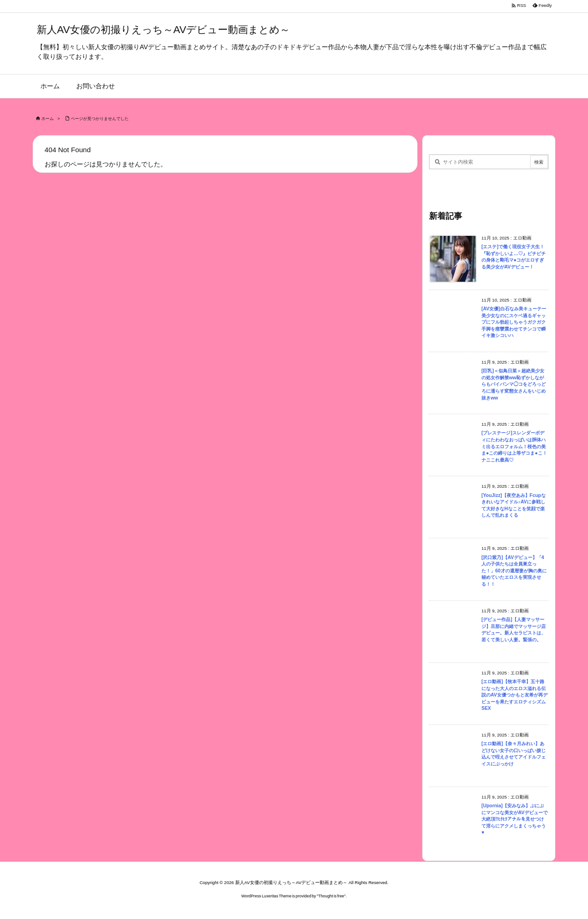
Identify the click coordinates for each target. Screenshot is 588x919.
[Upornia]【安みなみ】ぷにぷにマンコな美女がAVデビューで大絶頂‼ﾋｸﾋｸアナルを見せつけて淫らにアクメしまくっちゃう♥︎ (514, 819)
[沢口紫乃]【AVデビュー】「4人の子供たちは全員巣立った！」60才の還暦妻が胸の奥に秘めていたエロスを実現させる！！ (514, 571)
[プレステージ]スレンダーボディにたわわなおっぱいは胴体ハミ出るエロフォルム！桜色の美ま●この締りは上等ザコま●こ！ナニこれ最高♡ (514, 446)
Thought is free (331, 896)
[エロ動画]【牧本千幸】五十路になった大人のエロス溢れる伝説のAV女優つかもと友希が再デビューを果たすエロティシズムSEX (514, 695)
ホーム (48, 119)
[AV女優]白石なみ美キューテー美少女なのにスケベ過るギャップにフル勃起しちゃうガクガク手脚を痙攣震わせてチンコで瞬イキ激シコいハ (514, 322)
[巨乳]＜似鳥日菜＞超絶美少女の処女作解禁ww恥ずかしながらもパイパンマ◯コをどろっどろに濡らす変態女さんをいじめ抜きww (514, 384)
